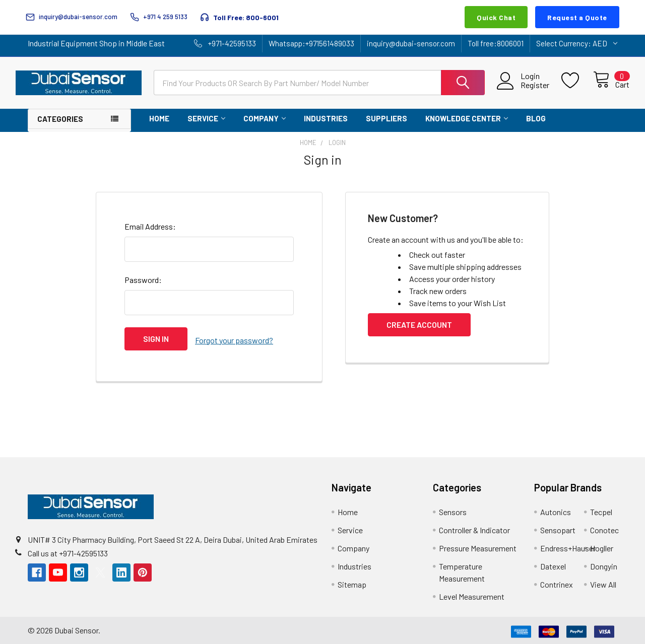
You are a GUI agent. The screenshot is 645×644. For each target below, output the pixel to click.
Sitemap (352, 582)
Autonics (556, 509)
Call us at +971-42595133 (68, 550)
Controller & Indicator (474, 527)
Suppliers (386, 118)
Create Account (419, 325)
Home (159, 118)
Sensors (453, 509)
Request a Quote (577, 17)
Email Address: (150, 226)
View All (603, 582)
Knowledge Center (467, 118)
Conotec (604, 527)
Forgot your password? (234, 339)
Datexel (553, 564)
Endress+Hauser (568, 546)
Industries (326, 118)
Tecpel (601, 509)
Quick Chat (496, 17)
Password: (143, 280)
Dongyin (604, 564)
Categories (60, 119)
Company (265, 118)
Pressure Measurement (478, 546)
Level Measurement (472, 594)
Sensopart (558, 527)
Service (206, 118)
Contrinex (557, 582)
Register (523, 85)
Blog (536, 118)
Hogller (602, 546)
